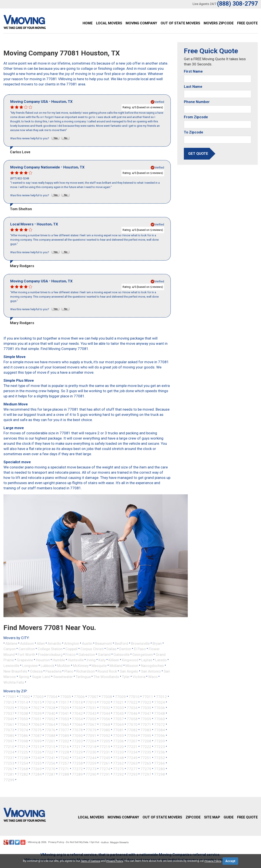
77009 (120, 697)
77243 (77, 758)
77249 (132, 758)
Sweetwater (63, 677)
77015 (36, 702)
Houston (43, 660)
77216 (64, 746)
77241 (50, 758)
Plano (69, 671)
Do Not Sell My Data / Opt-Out (83, 842)
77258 (77, 763)
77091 (91, 735)
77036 (160, 708)
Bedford (121, 643)
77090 (77, 735)
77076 (50, 730)
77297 (146, 774)
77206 (118, 741)
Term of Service (91, 861)
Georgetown (143, 654)
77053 (64, 719)
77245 (105, 758)
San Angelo (129, 671)
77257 (64, 763)
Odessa (36, 671)
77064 (50, 724)
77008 (107, 697)
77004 (52, 697)
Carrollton (27, 649)
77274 (105, 769)
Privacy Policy (56, 842)
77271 (64, 769)
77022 (132, 702)
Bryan (157, 643)
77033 (118, 708)
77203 (77, 741)
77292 (118, 774)
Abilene (11, 643)
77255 (36, 763)
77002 (25, 697)
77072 (160, 724)
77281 (9, 774)
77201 (50, 741)
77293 (132, 774)
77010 (134, 697)
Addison (27, 643)
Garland (104, 654)
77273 (91, 769)
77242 (64, 758)
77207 (132, 741)
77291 (105, 774)
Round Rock (107, 671)
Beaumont (104, 643)
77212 (23, 746)
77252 (160, 758)
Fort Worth (26, 654)
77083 (146, 730)
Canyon (10, 649)
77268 (23, 769)
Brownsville (140, 643)
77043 (91, 713)
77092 (105, 735)
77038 (23, 713)
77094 (132, 735)
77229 (77, 752)
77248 (118, 758)
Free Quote (247, 23)
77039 (36, 713)
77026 (23, 708)
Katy (102, 660)
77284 (36, 774)
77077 (64, 730)
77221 (132, 746)
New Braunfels (15, 671)
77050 (23, 719)
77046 (132, 713)
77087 (36, 735)
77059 (146, 719)
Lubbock (47, 666)
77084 (160, 730)
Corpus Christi (92, 649)
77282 (23, 774)
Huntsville (76, 660)
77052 (50, 719)
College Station (50, 649)
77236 (160, 752)
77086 (23, 735)
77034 (132, 708)
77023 (146, 702)
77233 (118, 752)
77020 (105, 702)
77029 (64, 708)
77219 (105, 746)
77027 (36, 708)
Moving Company (141, 23)
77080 (105, 730)
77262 (118, 763)
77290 (91, 774)
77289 (77, 774)
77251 (146, 758)
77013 (9, 702)
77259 (91, 763)
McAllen (64, 666)
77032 (105, 708)
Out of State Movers (180, 23)
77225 (23, 752)
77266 (160, 763)
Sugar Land (41, 677)
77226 (36, 752)
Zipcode (193, 817)
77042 (77, 713)
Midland (116, 666)
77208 (146, 741)
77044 (105, 713)
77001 (11, 697)
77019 (91, 702)
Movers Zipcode (219, 23)
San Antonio (151, 671)
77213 (36, 746)
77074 (23, 730)
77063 (36, 724)
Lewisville (11, 666)
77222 (146, 746)
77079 (91, 730)
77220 (118, 746)
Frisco (71, 654)
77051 (36, 719)
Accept (230, 861)
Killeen (114, 660)
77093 (118, 735)
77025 (9, 708)
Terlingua (83, 677)
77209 (160, 741)
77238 (23, 758)
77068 (105, 724)
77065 (64, 724)
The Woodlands (106, 677)
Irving (91, 660)
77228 (64, 752)
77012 (161, 697)
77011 (148, 697)
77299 (9, 780)
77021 (118, 702)
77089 (64, 735)
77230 (91, 752)
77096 (160, 735)
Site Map (212, 817)
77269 (36, 769)
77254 (23, 763)
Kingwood (130, 660)
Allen (41, 643)
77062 (23, 724)
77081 (118, 730)
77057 (118, 719)
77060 (160, 719)
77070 (132, 724)
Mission (132, 666)
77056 (105, 719)
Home (88, 23)
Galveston (87, 654)
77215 (50, 746)
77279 (146, 769)
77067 (91, 724)
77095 (146, 735)
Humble (59, 660)
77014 (23, 702)
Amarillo (54, 643)
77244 (91, 758)
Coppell (71, 649)
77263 (132, 763)
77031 (91, 708)
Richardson (86, 671)
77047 (146, 713)
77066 (77, 724)
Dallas (111, 649)
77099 (36, 741)
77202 (64, 741)
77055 (91, 719)
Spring (24, 677)
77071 (146, 724)
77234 (132, 752)
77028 (50, 708)
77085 (9, 735)
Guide (229, 817)
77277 (132, 769)
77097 (9, 741)
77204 (91, 741)
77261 (105, 763)
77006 (79, 697)
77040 (50, 713)
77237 (9, 758)
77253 (9, 763)
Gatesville (121, 654)
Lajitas (147, 660)
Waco (153, 677)
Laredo (161, 660)
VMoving (33, 842)
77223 (160, 746)
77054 (77, 719)
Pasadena (53, 671)
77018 (77, 702)
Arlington (72, 643)
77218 (91, 746)
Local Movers (109, 23)
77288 (64, 774)
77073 (9, 730)
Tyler (126, 677)
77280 (160, 769)
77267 (9, 769)
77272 (77, 769)
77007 (93, 697)
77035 (146, 708)
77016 (50, 702)
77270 (50, 769)
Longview (30, 666)
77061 (9, 724)
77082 (132, 730)
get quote (198, 153)
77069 (118, 724)
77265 (146, 763)
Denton (125, 649)
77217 (77, 746)
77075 (36, 730)
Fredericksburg (50, 654)
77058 (132, 719)
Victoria (139, 677)
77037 (9, 713)
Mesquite (99, 666)
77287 (50, 774)
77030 (77, 708)
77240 (36, 758)
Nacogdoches (152, 666)
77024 (160, 702)
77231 (105, 752)
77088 (50, 735)
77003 (38, 697)
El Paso (140, 649)
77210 (9, 746)
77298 (160, 774)
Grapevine (25, 660)
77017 (64, 702)
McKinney (81, 666)
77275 (118, 769)
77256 (50, 763)
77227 (50, 752)
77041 (64, 713)
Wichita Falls (14, 682)
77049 (9, 719)
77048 (160, 713)
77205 (105, 741)
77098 (23, 741)
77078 (77, 730)
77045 (118, 713)
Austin (87, 643)
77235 (146, 752)
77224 (9, 752)
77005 (66, 697)
